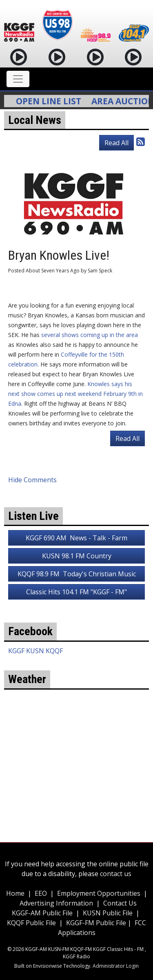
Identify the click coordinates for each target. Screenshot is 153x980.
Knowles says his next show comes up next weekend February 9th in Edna (75, 394)
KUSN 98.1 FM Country (77, 556)
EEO (41, 893)
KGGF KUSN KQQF (35, 651)
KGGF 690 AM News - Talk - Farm (76, 538)
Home (15, 893)
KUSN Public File (108, 913)
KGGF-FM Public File (97, 923)
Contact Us (120, 903)
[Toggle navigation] (18, 79)
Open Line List (51, 101)
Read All (116, 143)
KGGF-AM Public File (42, 913)
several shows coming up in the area (89, 335)
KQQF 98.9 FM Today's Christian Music (77, 574)
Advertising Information (56, 903)
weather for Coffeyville (76, 783)
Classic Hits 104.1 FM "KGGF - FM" (76, 592)
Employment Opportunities (99, 893)
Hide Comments (32, 480)
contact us (116, 874)
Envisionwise (48, 966)
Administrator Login (116, 966)
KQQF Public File (31, 923)
